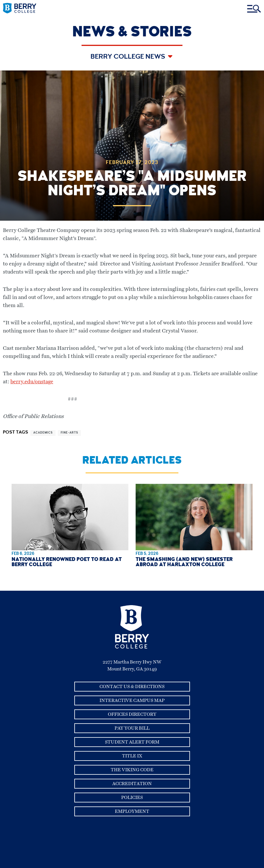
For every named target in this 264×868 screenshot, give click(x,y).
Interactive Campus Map (132, 700)
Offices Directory (132, 714)
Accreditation (132, 784)
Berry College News (129, 57)
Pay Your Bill (132, 728)
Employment (132, 811)
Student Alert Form (132, 742)
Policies (132, 798)
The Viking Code (132, 770)
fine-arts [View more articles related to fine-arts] (69, 433)
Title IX (132, 756)
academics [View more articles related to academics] (43, 433)
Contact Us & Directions (132, 687)
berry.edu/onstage (32, 382)
